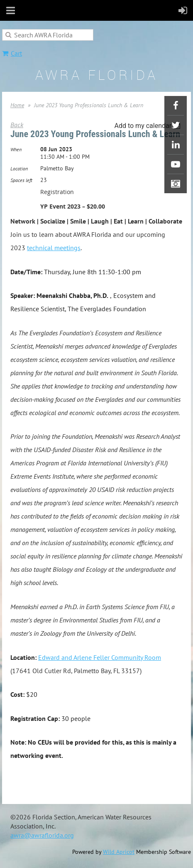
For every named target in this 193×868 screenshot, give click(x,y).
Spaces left (21, 180)
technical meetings (54, 248)
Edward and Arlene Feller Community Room (100, 657)
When (16, 149)
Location (19, 168)
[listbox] (148, 126)
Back (17, 125)
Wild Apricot (119, 852)
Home (17, 105)
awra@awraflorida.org (42, 835)
